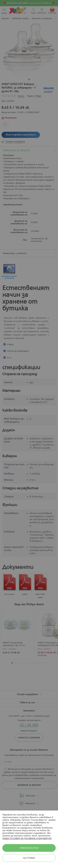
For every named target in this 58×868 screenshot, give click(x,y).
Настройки (29, 858)
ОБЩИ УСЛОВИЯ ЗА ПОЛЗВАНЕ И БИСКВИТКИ (27, 839)
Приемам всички (29, 848)
